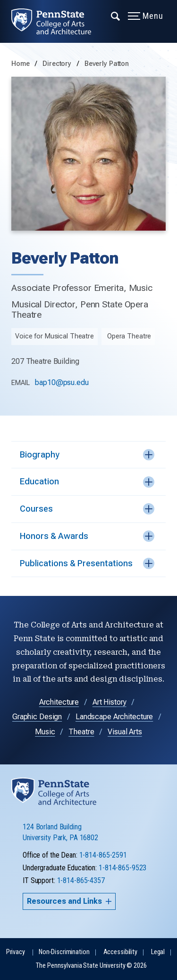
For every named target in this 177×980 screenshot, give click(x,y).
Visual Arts (125, 732)
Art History (110, 702)
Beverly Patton (107, 64)
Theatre (81, 732)
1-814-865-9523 (122, 868)
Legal (158, 952)
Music (45, 732)
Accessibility (120, 952)
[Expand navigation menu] (116, 16)
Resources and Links (69, 901)
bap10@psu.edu (62, 382)
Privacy (16, 952)
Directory (58, 64)
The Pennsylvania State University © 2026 (91, 966)
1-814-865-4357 (81, 880)
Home (21, 64)
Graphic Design (37, 717)
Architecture (59, 702)
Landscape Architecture (114, 717)
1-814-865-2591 (103, 855)
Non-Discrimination (64, 952)
